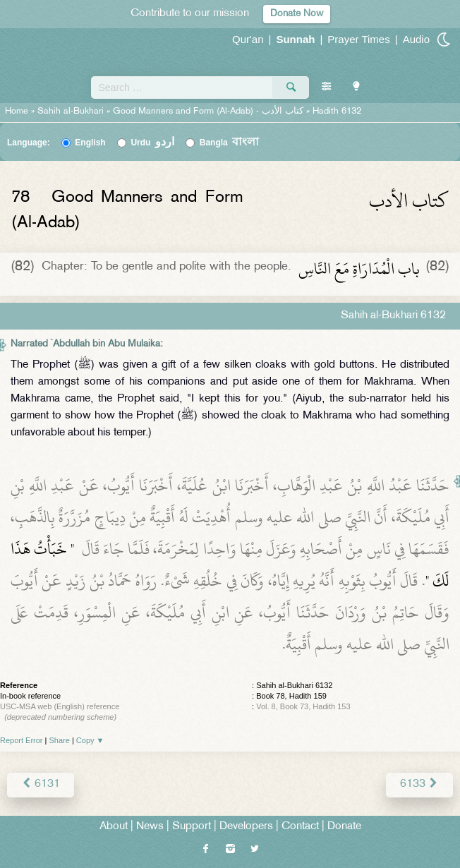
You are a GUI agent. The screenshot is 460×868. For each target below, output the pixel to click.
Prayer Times (358, 39)
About (114, 827)
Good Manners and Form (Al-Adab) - (210, 111)
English (90, 143)
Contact (300, 827)
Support (192, 827)
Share (60, 740)
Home (17, 111)
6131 (41, 784)
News (150, 827)
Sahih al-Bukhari (71, 111)
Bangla (230, 143)
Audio (416, 39)
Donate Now (297, 14)
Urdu (152, 143)
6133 (419, 784)
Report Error (22, 740)
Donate (344, 827)
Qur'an (248, 39)
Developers (246, 827)
